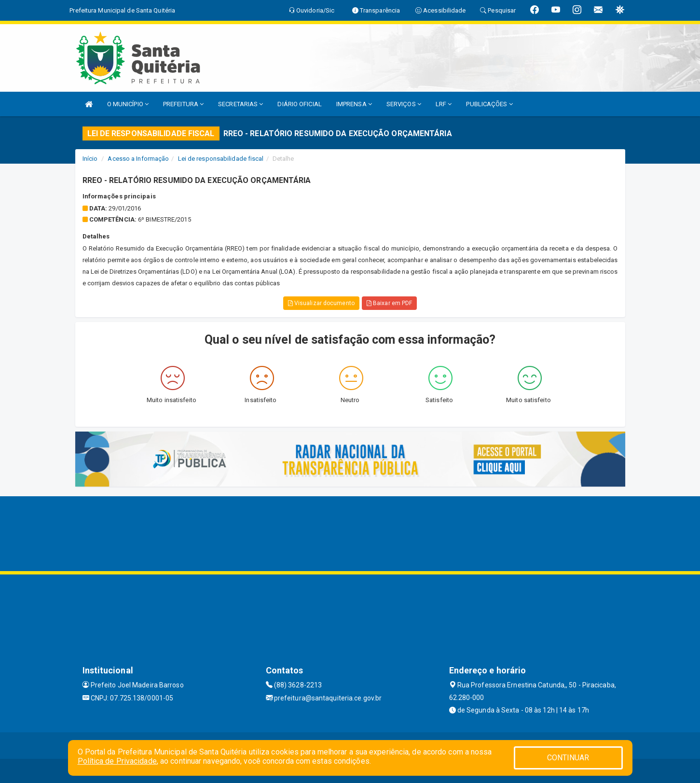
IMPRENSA (354, 104)
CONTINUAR (568, 758)
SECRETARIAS (240, 104)
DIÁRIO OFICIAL (299, 104)
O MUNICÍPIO (128, 104)
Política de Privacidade (117, 761)
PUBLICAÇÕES (489, 104)
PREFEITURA (183, 104)
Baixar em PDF (390, 303)
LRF (444, 104)
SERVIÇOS (404, 104)
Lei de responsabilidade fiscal (221, 159)
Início (90, 159)
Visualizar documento (321, 303)
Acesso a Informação (138, 159)
